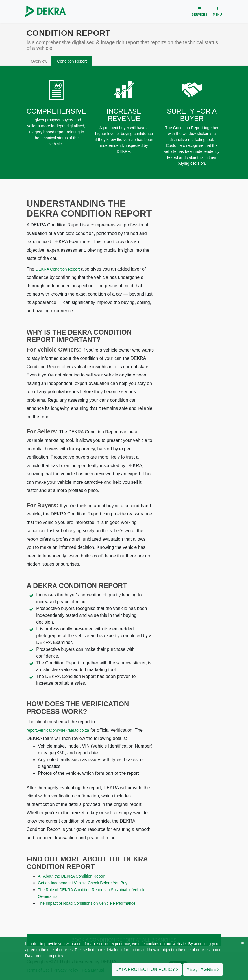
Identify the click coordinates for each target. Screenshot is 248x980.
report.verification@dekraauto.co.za (58, 730)
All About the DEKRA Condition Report (72, 876)
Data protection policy (44, 956)
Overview (39, 61)
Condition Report (72, 61)
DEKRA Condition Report (58, 269)
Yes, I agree (203, 969)
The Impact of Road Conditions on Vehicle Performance (87, 903)
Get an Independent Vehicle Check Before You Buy (83, 883)
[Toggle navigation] (199, 11)
